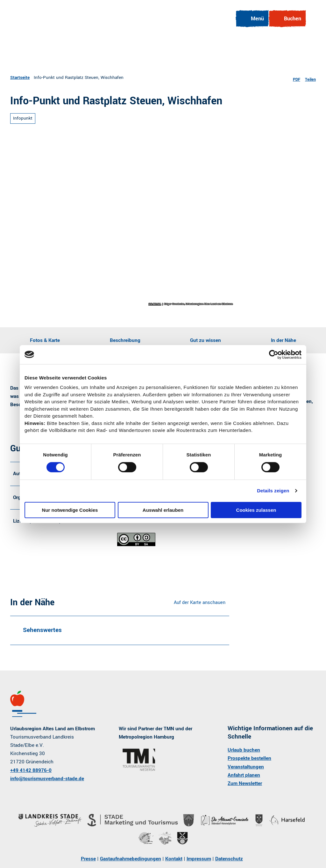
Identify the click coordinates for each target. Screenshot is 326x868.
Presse (88, 859)
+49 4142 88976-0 (31, 770)
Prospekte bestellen (249, 759)
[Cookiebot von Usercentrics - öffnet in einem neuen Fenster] (274, 354)
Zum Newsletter (245, 783)
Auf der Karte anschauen (200, 603)
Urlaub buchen (244, 750)
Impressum (199, 859)
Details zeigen (273, 491)
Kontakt (174, 859)
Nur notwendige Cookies (70, 510)
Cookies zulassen (256, 510)
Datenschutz (229, 859)
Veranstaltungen (246, 767)
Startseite (20, 78)
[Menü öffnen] (252, 19)
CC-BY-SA (155, 304)
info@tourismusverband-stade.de (47, 779)
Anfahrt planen (244, 775)
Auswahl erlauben (163, 510)
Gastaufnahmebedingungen (131, 859)
